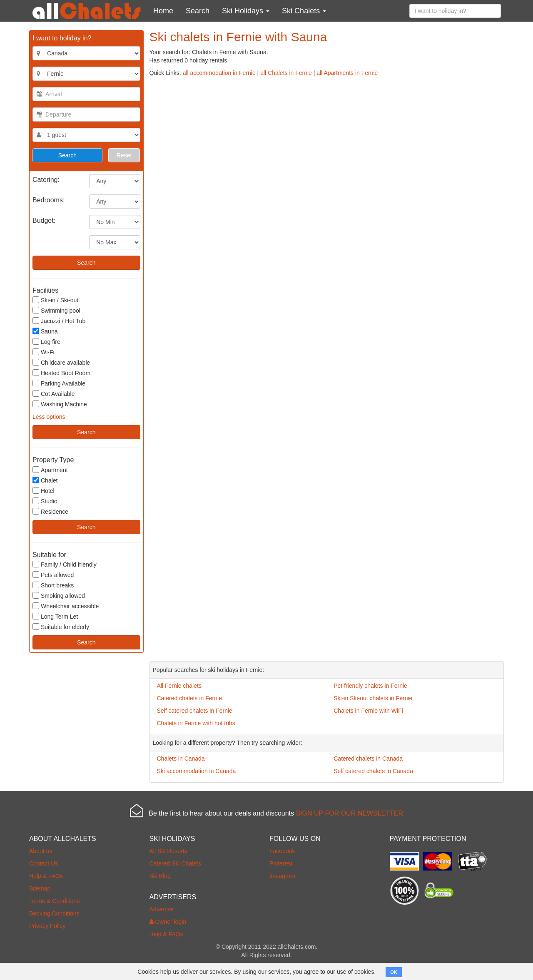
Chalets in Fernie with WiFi (368, 711)
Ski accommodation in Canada (197, 771)
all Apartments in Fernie (347, 73)
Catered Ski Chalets (176, 863)
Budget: (44, 220)
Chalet (45, 480)
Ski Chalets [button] (304, 11)
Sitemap (40, 888)
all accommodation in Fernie (219, 73)
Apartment (50, 470)
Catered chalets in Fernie (189, 698)
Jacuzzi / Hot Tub (59, 321)
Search (198, 11)
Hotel (44, 491)
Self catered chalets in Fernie (195, 711)
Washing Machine (60, 404)
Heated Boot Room (61, 373)
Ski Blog (160, 876)
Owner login (168, 922)
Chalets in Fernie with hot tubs (196, 723)
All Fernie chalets (179, 686)
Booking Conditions (54, 913)
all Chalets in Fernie (286, 73)
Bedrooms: (49, 200)
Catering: (46, 180)
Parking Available (59, 383)
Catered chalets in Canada (368, 759)
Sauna (45, 331)
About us (41, 851)
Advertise (162, 909)
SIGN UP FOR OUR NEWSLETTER (349, 813)
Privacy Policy (47, 926)
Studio (45, 501)
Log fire (46, 342)
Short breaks (53, 585)
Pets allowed (53, 575)
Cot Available (54, 394)
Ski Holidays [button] (246, 11)
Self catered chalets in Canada (373, 771)
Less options (49, 417)
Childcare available (61, 362)
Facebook (282, 851)
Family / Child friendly (65, 564)
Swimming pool (56, 310)
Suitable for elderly (61, 627)
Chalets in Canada (181, 759)
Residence (50, 511)
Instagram (282, 876)
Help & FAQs (46, 876)
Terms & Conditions (54, 901)
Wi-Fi (44, 352)
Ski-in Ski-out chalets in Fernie (373, 698)
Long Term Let (55, 616)
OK (394, 972)
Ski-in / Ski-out (55, 300)
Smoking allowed (59, 596)
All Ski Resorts (168, 851)
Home (163, 11)
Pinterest (281, 863)
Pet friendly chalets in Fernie (370, 686)
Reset (124, 155)
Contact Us (44, 863)
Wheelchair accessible (66, 606)
